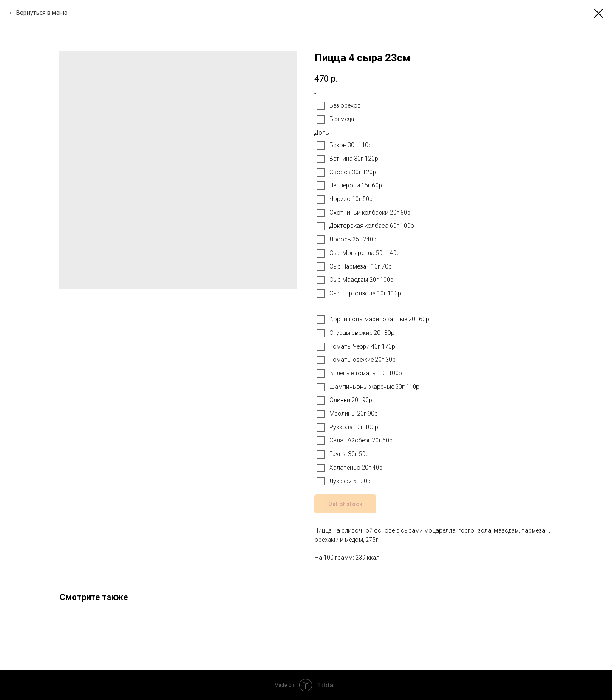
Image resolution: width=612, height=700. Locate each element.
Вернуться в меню (42, 13)
